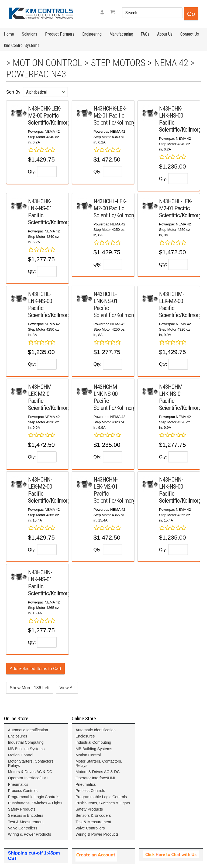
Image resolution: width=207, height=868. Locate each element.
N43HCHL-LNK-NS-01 (106, 297)
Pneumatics (18, 784)
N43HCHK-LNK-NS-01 (40, 205)
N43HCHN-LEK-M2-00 (40, 483)
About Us (165, 34)
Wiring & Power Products (30, 834)
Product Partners (60, 34)
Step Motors (118, 63)
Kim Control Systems (22, 45)
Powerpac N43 (36, 74)
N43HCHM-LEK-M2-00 (172, 297)
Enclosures (18, 736)
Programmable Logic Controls (34, 797)
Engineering (92, 34)
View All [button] (67, 688)
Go (191, 14)
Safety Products (22, 809)
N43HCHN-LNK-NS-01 (40, 576)
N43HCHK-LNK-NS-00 (171, 112)
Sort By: (14, 92)
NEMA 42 (171, 63)
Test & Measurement (26, 822)
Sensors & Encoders (26, 815)
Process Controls (23, 791)
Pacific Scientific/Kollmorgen (52, 119)
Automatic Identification (28, 730)
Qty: (32, 172)
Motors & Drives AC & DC (30, 772)
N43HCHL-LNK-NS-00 (40, 297)
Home (9, 34)
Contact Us (190, 34)
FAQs (145, 34)
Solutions (30, 34)
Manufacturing (121, 34)
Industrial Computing (26, 742)
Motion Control (47, 63)
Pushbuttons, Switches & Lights (35, 803)
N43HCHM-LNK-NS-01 (172, 390)
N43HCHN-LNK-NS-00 (171, 483)
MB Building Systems (26, 749)
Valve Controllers (23, 828)
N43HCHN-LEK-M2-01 (106, 483)
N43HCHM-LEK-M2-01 (41, 390)
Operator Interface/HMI (28, 778)
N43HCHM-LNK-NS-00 (106, 390)
